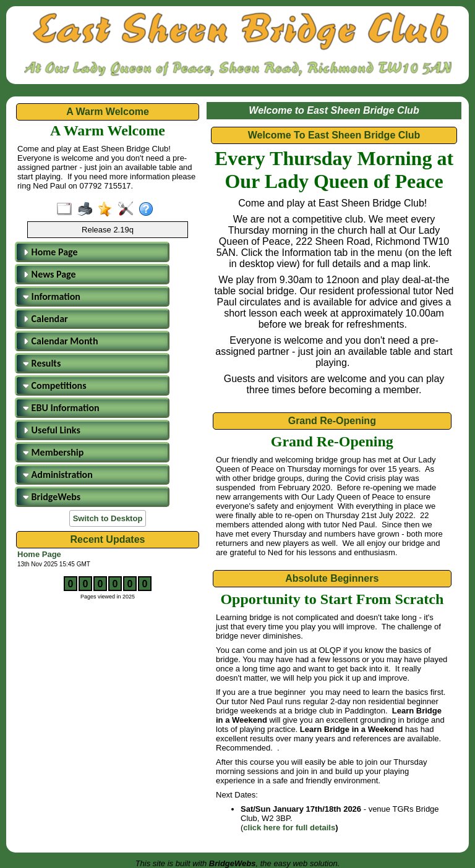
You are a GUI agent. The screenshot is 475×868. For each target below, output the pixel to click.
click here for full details (289, 828)
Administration (58, 474)
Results (42, 363)
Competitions (55, 385)
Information (52, 296)
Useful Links (52, 430)
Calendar (45, 319)
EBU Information (61, 408)
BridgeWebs (52, 497)
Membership (53, 452)
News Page (49, 274)
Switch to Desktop (108, 518)
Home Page (50, 252)
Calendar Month (61, 341)
